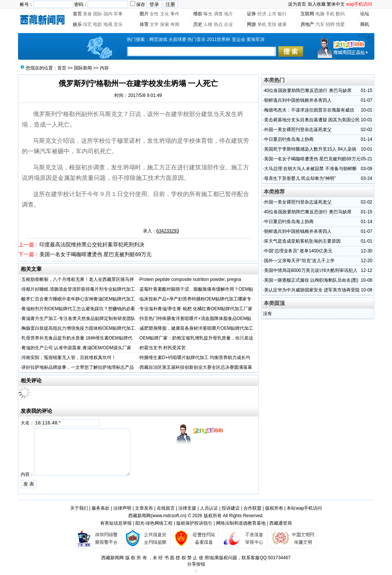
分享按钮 (196, 564)
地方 (228, 14)
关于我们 (79, 508)
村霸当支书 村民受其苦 (163, 348)
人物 (208, 24)
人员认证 (209, 508)
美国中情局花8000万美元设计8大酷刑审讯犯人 (311, 270)
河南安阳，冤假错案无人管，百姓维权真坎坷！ (69, 358)
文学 (154, 24)
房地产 (307, 24)
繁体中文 (336, 4)
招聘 (330, 24)
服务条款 (101, 508)
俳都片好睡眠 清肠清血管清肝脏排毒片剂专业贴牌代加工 (78, 289)
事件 (175, 14)
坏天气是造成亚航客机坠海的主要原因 (302, 241)
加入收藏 (317, 4)
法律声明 (122, 508)
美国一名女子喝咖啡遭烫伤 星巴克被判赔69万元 (95, 254)
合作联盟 (252, 508)
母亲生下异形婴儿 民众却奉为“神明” (300, 178)
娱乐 (77, 24)
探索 (165, 24)
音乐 (118, 24)
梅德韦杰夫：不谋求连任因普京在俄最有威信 (309, 110)
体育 (144, 24)
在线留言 (166, 508)
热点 (218, 24)
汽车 (320, 24)
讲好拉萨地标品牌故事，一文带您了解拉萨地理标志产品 (78, 367)
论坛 (365, 14)
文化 (165, 14)
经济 (262, 14)
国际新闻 (83, 68)
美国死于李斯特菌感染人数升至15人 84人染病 (310, 149)
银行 (282, 14)
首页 (77, 14)
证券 (251, 14)
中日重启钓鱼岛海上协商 (289, 139)
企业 (228, 24)
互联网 (307, 14)
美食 (87, 14)
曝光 (208, 14)
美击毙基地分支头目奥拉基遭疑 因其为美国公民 (312, 120)
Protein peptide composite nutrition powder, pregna (190, 279)
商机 (365, 24)
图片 (144, 14)
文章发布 (144, 508)
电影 (98, 24)
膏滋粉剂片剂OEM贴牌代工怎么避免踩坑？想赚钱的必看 (78, 309)
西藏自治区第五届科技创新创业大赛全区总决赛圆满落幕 (196, 367)
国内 (108, 14)
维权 (198, 14)
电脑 (320, 14)
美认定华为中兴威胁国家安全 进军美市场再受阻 (312, 290)
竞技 (272, 24)
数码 (340, 14)
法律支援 (187, 508)
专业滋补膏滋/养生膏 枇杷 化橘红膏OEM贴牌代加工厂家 (196, 309)
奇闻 (175, 24)
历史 (198, 24)
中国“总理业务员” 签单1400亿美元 (298, 251)
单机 (262, 24)
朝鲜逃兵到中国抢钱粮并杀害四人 (298, 100)
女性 (154, 14)
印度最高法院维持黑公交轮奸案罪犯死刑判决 (92, 244)
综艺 (87, 24)
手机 (330, 14)
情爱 (340, 24)
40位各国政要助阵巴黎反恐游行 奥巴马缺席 (308, 91)
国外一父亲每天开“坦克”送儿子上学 (299, 261)
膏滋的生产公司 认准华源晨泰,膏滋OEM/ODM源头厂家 (76, 348)
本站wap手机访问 (304, 508)
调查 (218, 14)
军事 (118, 14)
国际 (98, 14)
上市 (272, 14)
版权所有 (274, 508)
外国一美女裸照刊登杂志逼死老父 (298, 130)
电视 (108, 24)
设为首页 (297, 4)
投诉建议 (231, 508)
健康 (282, 24)
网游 (251, 24)
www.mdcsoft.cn (169, 516)
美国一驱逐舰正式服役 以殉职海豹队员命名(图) (311, 280)
